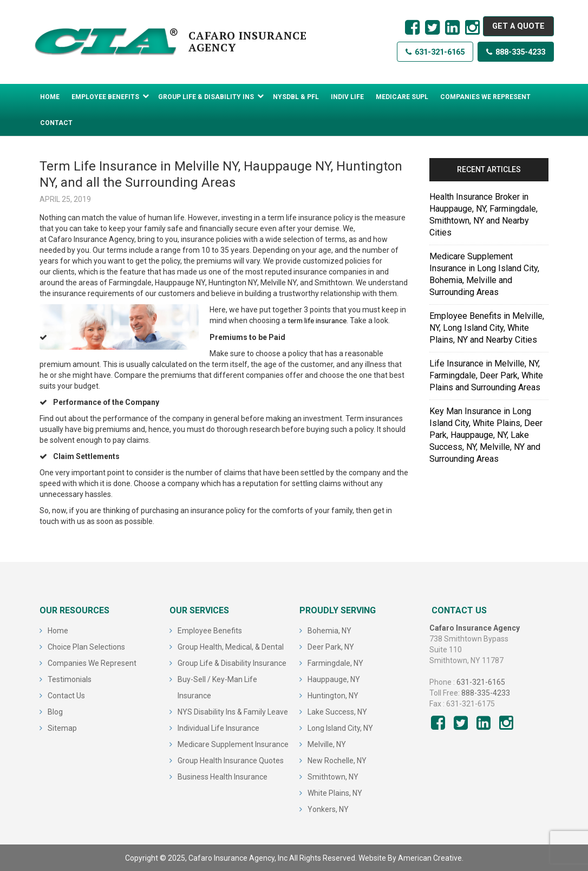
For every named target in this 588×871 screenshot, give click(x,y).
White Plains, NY (335, 793)
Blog (55, 711)
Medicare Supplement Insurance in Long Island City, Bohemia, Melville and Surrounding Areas (484, 274)
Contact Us (66, 695)
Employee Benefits (210, 630)
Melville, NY (327, 744)
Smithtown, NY (333, 776)
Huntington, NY (333, 695)
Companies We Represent (92, 663)
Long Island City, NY (340, 728)
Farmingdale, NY (335, 663)
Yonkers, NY (328, 809)
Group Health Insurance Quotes (231, 760)
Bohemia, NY (329, 630)
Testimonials (70, 679)
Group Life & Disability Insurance (232, 663)
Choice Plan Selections (86, 646)
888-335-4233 (511, 57)
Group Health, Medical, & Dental (231, 646)
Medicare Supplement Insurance (233, 744)
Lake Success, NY (337, 711)
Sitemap (62, 728)
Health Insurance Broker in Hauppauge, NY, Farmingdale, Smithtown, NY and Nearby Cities (484, 215)
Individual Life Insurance (218, 728)
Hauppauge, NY (334, 679)
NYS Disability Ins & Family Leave (233, 711)
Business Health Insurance (223, 776)
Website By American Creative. (411, 857)
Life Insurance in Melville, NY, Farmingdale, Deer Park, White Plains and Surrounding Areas (486, 375)
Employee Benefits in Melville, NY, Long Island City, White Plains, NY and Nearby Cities (487, 328)
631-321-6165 (420, 57)
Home (58, 630)
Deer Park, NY (331, 646)
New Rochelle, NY (337, 760)
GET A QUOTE (514, 27)
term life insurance (320, 320)
